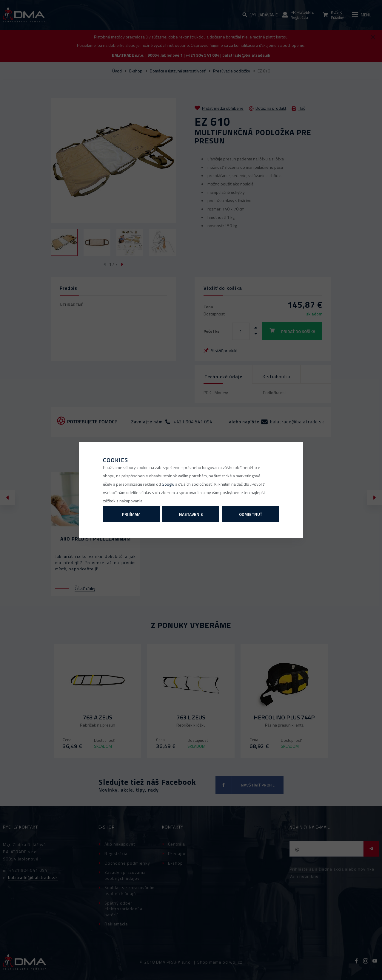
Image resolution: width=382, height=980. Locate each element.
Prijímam (131, 514)
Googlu (168, 484)
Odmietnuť (251, 514)
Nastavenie (191, 514)
